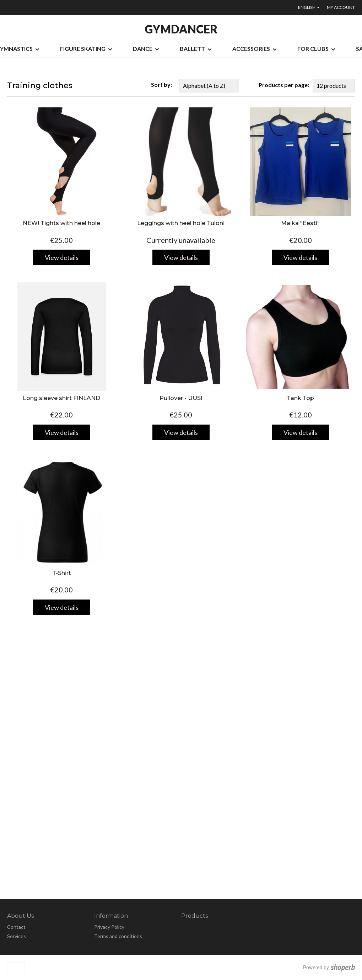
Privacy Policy (109, 927)
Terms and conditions (118, 936)
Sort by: (161, 85)
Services (17, 936)
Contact (16, 927)
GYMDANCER (181, 29)
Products (194, 916)
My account (341, 7)
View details (62, 257)
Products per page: (284, 85)
